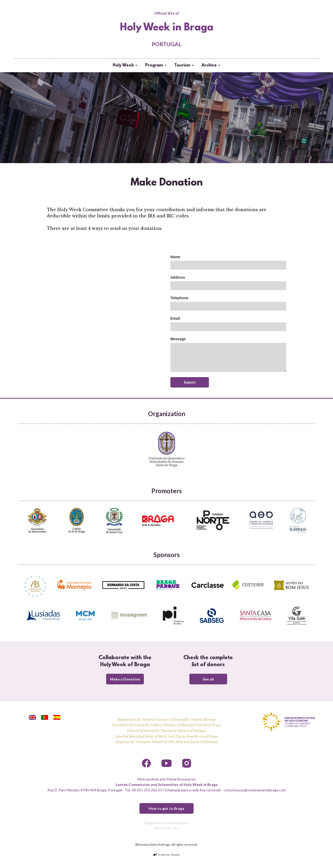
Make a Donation (125, 679)
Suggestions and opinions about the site (166, 825)
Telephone (179, 298)
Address (178, 277)
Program (156, 65)
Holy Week (125, 65)
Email (175, 318)
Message (178, 339)
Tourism (184, 65)
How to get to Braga (166, 808)
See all (208, 679)
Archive (211, 65)
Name (175, 257)
